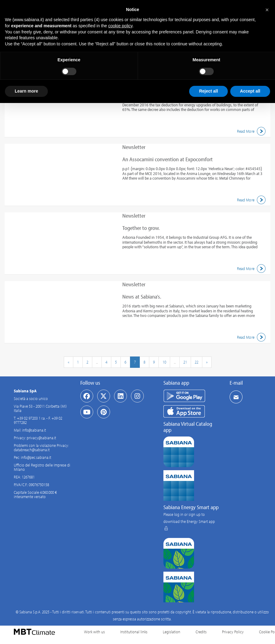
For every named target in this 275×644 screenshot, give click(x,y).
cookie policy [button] (120, 26)
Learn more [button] (26, 91)
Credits (201, 632)
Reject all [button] (208, 91)
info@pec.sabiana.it (36, 457)
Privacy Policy (233, 632)
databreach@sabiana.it (32, 450)
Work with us (94, 632)
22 (197, 362)
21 (185, 362)
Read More (252, 131)
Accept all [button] (250, 91)
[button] (267, 10)
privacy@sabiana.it (41, 438)
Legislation (172, 632)
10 (164, 362)
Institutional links (134, 632)
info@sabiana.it (34, 430)
